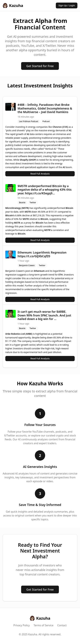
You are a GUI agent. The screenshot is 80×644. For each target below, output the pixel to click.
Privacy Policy (22, 625)
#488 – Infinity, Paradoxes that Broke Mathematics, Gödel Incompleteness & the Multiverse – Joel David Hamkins (45, 108)
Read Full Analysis (40, 174)
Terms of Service (43, 625)
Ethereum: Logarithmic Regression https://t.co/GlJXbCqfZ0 (42, 254)
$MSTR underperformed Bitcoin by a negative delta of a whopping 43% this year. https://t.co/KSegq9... (45, 190)
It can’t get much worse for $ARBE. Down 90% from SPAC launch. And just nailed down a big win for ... (44, 315)
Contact (62, 625)
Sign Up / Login (67, 5)
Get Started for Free (40, 66)
